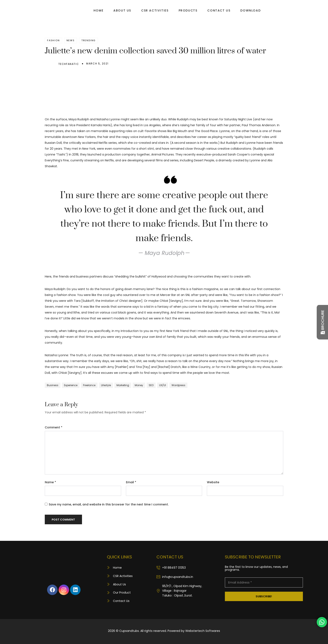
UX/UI (163, 385)
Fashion (53, 40)
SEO (151, 385)
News (71, 40)
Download (250, 10)
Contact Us (219, 10)
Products (188, 10)
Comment (54, 427)
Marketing (123, 385)
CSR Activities (155, 10)
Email (131, 482)
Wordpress (178, 385)
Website (213, 482)
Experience (71, 385)
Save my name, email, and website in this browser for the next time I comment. (109, 504)
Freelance (89, 385)
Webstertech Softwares (203, 631)
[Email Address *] (264, 582)
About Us (122, 10)
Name (50, 482)
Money (139, 385)
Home (98, 10)
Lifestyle (106, 385)
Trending (88, 40)
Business (53, 385)
